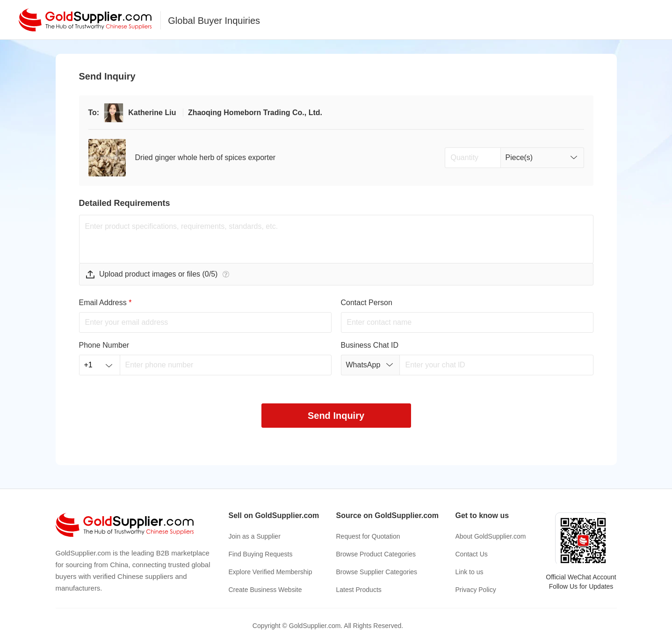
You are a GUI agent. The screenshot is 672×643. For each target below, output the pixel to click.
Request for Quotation (368, 536)
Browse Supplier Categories (377, 572)
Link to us (470, 572)
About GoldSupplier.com (491, 536)
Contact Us (472, 554)
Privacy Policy (476, 590)
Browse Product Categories (376, 554)
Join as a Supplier (255, 536)
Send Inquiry (336, 416)
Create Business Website (265, 590)
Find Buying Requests (261, 554)
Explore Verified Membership (271, 572)
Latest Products (359, 590)
